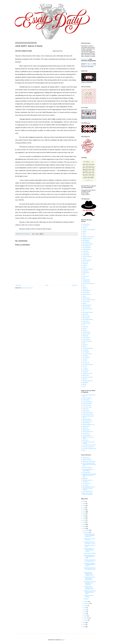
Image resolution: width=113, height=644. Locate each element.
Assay (84, 235)
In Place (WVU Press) (88, 412)
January (86, 620)
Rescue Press (86, 434)
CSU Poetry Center (87, 407)
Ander (91, 64)
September (87, 603)
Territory (84, 347)
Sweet (84, 343)
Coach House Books (87, 402)
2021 (84, 512)
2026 (84, 502)
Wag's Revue (86, 375)
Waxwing (85, 379)
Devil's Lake (85, 262)
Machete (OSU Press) (88, 414)
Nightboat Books (86, 423)
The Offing (85, 356)
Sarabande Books (87, 435)
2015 (84, 524)
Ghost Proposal (86, 282)
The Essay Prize (86, 483)
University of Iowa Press (88, 447)
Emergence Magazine (88, 269)
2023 (84, 508)
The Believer (86, 350)
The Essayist (86, 485)
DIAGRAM (85, 264)
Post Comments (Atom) (27, 288)
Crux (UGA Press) (87, 405)
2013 (84, 528)
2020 (84, 514)
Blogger (63, 640)
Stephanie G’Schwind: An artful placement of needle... (90, 592)
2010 (84, 627)
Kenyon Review (86, 302)
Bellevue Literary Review (88, 237)
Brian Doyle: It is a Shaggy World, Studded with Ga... (89, 574)
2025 (84, 504)
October (86, 601)
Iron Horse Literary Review (89, 300)
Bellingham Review (87, 239)
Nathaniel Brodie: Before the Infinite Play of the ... (90, 569)
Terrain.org (85, 345)
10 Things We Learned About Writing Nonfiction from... (89, 578)
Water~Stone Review (88, 377)
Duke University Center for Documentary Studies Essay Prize (89, 464)
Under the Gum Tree (87, 374)
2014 (84, 526)
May (85, 612)
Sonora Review (86, 339)
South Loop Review (87, 341)
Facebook (92, 65)
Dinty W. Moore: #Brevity (90, 553)
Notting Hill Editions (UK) (88, 425)
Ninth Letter (85, 314)
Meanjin (84, 303)
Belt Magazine (86, 240)
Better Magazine (86, 242)
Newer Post (18, 285)
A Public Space (86, 224)
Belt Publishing (86, 400)
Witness (84, 384)
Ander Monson (85, 59)
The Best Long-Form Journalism (87, 481)
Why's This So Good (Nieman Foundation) (88, 494)
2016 (84, 522)
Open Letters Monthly (88, 320)
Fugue (84, 278)
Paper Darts (85, 327)
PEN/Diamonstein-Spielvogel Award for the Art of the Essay (89, 475)
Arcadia (84, 231)
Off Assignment (86, 318)
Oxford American (86, 323)
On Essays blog (86, 472)
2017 (84, 520)
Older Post (75, 285)
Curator (84, 258)
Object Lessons (86, 316)
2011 (84, 625)
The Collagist (86, 352)
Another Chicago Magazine (89, 230)
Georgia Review (86, 280)
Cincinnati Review (87, 248)
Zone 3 (84, 386)
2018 (84, 518)
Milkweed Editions (87, 305)
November (87, 532)
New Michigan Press (87, 421)
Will (87, 64)
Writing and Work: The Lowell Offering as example (89, 550)
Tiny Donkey (85, 370)
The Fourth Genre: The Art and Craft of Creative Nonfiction (89, 488)
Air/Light (84, 228)
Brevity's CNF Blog (87, 459)
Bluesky (86, 65)
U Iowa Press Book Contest (89, 445)
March (86, 616)
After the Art (85, 226)
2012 (84, 623)
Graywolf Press (86, 411)
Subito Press (86, 440)
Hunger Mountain (87, 294)
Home (47, 285)
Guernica (85, 287)
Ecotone (84, 267)
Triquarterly (85, 372)
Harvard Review (86, 291)
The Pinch (85, 359)
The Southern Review (88, 365)
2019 (84, 516)
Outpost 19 (85, 428)
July (85, 608)
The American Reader (88, 348)
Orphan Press (86, 321)
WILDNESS (85, 383)
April (85, 614)
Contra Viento (86, 253)
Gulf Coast (85, 289)
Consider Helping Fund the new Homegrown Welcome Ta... (89, 535)
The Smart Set (86, 363)
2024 (84, 506)
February (86, 618)
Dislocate (85, 266)
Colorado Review (87, 249)
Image (84, 296)
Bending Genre (86, 458)
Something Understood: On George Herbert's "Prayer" (89, 565)
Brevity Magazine (87, 246)
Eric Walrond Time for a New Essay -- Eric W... (90, 543)
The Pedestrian (86, 357)
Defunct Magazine (87, 260)
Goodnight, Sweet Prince (88, 284)
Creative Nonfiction (87, 257)
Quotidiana (85, 478)
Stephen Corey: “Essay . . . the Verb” (90, 539)
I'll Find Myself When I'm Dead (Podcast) (88, 470)
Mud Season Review (87, 309)
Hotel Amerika (86, 293)
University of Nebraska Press (89, 449)
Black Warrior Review (88, 244)
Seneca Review (86, 338)
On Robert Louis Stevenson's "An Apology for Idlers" (89, 588)
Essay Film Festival (87, 467)
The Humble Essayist (88, 491)
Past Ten (85, 329)
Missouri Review (86, 307)
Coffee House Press (87, 403)
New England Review (88, 312)
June (85, 610)
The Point (85, 361)
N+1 (84, 311)
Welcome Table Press (88, 381)
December (87, 530)
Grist (84, 285)
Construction (86, 251)
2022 (84, 510)
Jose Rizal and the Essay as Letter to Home (90, 561)
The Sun (85, 366)
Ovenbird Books (86, 430)
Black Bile (86, 599)
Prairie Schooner (86, 332)
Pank (84, 325)
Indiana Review (86, 298)
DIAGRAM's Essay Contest (89, 461)
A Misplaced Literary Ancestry (89, 596)
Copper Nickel (86, 255)
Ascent (84, 233)
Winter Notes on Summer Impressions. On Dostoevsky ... (90, 583)
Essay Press (86, 271)
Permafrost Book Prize (88, 432)
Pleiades (85, 330)
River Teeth (85, 336)
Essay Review (86, 273)
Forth (84, 275)
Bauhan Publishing (87, 398)
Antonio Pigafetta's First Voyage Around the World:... (89, 557)
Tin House (85, 368)
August (86, 606)
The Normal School (87, 354)
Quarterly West (86, 334)
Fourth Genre (86, 276)
